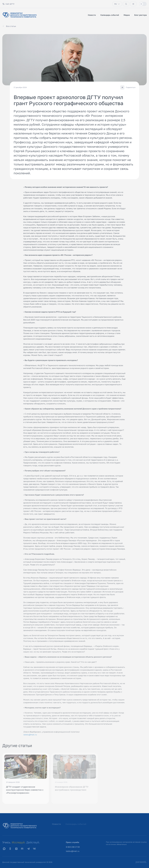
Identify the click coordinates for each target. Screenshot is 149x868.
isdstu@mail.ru (73, 851)
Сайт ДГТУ (8, 4)
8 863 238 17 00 (73, 847)
